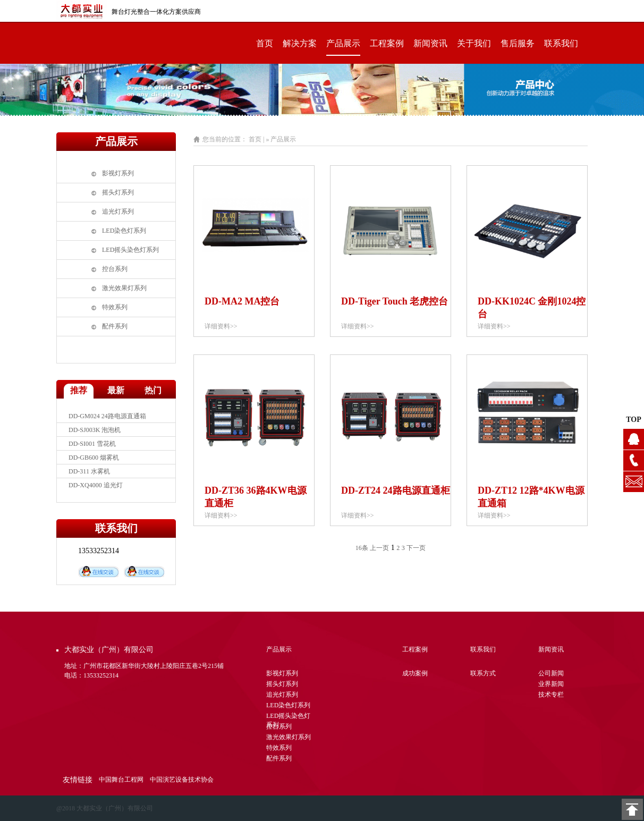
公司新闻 (551, 673)
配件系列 (115, 326)
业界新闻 (551, 684)
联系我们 (561, 43)
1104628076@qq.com (634, 482)
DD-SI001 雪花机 (92, 444)
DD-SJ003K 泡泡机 (95, 430)
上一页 (379, 548)
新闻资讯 (430, 43)
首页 (265, 43)
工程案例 (387, 43)
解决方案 (300, 43)
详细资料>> (221, 326)
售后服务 (518, 43)
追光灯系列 (118, 211)
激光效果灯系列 (124, 288)
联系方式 (483, 673)
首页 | (256, 139)
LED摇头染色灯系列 (130, 250)
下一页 (416, 548)
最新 (116, 390)
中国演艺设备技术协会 (182, 780)
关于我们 (474, 43)
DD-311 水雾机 (89, 471)
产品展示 (343, 43)
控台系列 (115, 269)
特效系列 (115, 307)
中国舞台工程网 (121, 780)
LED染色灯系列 (124, 231)
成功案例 (415, 673)
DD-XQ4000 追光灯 (96, 485)
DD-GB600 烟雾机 (94, 458)
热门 (153, 390)
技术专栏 (551, 695)
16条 (362, 548)
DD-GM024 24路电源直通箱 (107, 416)
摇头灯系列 (118, 192)
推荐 (79, 390)
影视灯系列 (118, 173)
